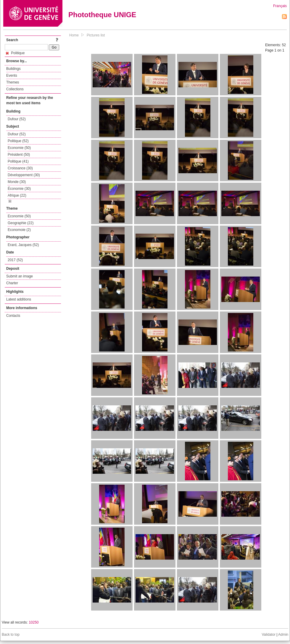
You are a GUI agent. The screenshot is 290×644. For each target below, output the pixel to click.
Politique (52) (18, 141)
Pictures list (96, 35)
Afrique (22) (17, 195)
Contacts (13, 316)
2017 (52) (15, 260)
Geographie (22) (21, 223)
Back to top (11, 635)
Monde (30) (17, 182)
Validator (268, 635)
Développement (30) (24, 175)
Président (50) (19, 155)
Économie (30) (19, 189)
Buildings (13, 69)
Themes (13, 82)
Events (12, 76)
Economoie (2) (19, 230)
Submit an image (20, 276)
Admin (283, 635)
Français (280, 6)
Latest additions (19, 299)
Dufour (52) (17, 119)
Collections (15, 89)
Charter (12, 283)
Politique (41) (18, 161)
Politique (15, 53)
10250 (34, 622)
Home (74, 35)
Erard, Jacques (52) (23, 245)
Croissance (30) (20, 168)
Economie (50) (19, 148)
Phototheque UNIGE (102, 15)
